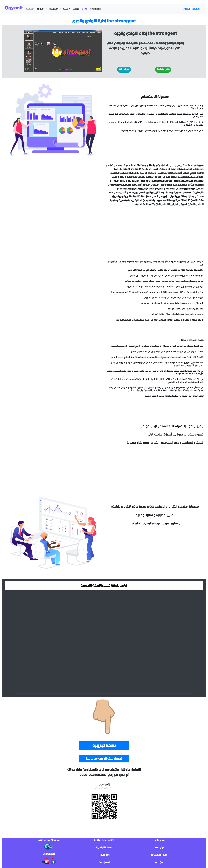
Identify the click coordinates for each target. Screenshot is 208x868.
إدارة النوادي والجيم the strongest (104, 21)
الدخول (186, 9)
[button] (124, 70)
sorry (53, 200)
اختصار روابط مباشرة (104, 840)
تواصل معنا (104, 862)
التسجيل (196, 9)
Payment (95, 9)
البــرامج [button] (41, 9)
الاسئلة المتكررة (104, 848)
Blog (85, 9)
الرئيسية (30, 9)
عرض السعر (159, 848)
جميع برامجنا (159, 840)
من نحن (159, 862)
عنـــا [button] (66, 9)
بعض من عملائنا (159, 855)
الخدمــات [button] (54, 9)
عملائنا (76, 9)
